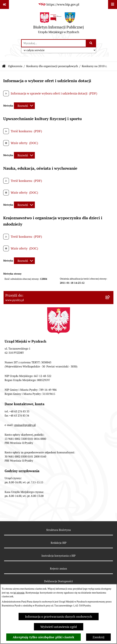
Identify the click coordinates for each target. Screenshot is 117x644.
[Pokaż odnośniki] (4, 4)
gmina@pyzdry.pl (25, 425)
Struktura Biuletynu (59, 530)
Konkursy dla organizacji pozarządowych (52, 66)
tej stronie (19, 593)
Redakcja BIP (59, 543)
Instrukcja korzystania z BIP (58, 556)
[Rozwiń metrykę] (24, 106)
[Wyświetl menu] (113, 4)
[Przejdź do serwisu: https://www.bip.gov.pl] (59, 4)
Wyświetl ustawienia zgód (59, 627)
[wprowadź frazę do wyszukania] (54, 43)
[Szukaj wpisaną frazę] (91, 43)
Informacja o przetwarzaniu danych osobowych (59, 617)
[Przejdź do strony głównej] (58, 24)
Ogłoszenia (15, 66)
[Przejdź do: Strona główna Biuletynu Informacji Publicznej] (4, 66)
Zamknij (98, 637)
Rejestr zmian (58, 569)
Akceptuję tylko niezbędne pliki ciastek (43, 637)
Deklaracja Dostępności (58, 581)
